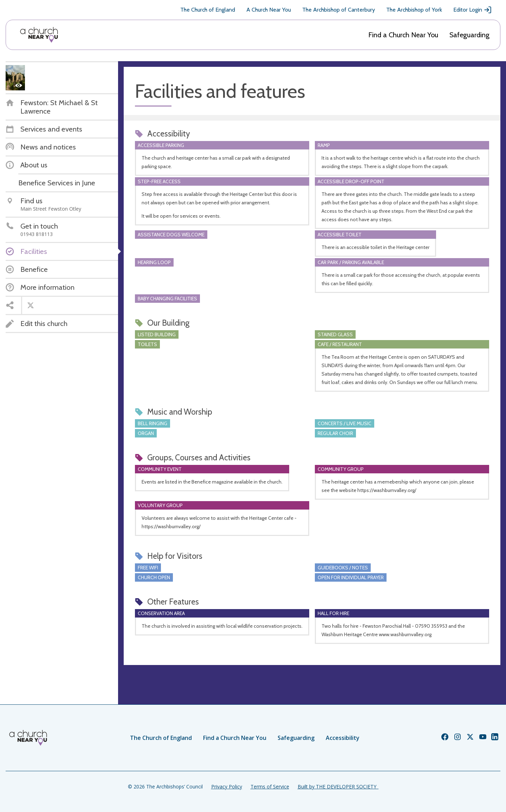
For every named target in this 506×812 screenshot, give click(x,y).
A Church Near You (269, 10)
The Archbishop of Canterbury (339, 10)
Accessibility (343, 738)
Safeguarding (469, 35)
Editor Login (473, 10)
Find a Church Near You (403, 35)
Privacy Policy (227, 787)
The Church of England (208, 10)
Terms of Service (270, 787)
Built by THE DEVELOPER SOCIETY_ (338, 787)
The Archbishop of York (414, 10)
